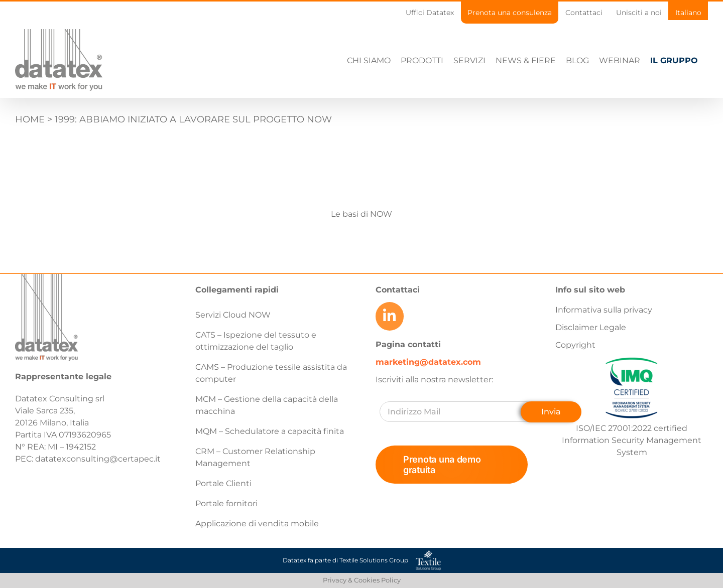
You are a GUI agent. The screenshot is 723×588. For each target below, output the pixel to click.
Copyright (575, 345)
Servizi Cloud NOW (233, 315)
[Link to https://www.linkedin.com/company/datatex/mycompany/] (390, 316)
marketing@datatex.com (428, 361)
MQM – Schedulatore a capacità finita (270, 431)
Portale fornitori (226, 503)
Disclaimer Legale (591, 327)
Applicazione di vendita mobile (257, 524)
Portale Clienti (223, 483)
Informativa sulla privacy (604, 310)
